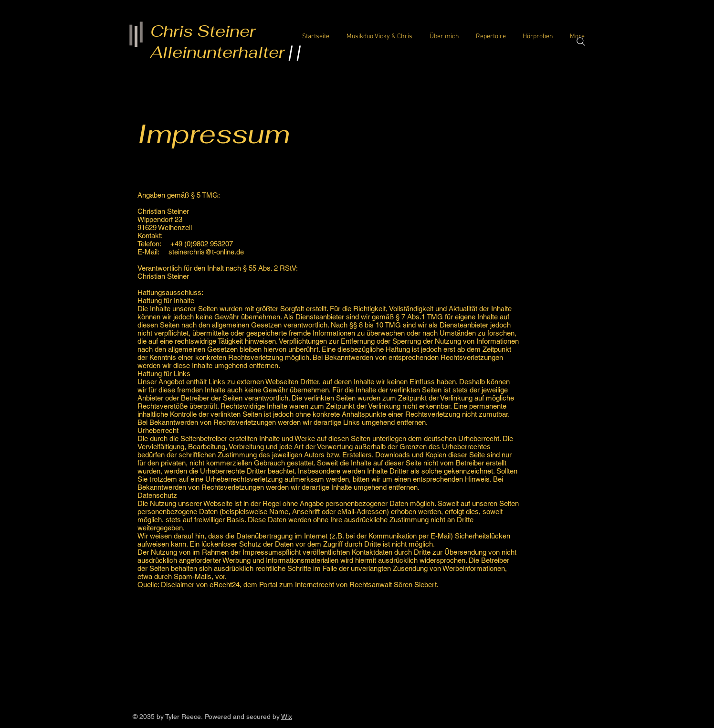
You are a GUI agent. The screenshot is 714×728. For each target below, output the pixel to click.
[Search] (581, 42)
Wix (287, 717)
